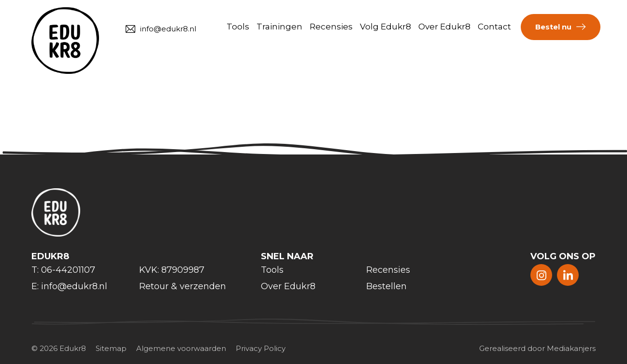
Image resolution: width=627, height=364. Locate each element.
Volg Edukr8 (385, 27)
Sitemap (111, 348)
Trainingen (279, 27)
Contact (494, 27)
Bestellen (386, 286)
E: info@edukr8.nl (69, 286)
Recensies (331, 27)
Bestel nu (553, 27)
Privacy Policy (261, 348)
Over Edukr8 (444, 27)
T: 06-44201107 (63, 270)
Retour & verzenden (183, 286)
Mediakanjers (571, 348)
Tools (238, 27)
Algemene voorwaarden (181, 348)
